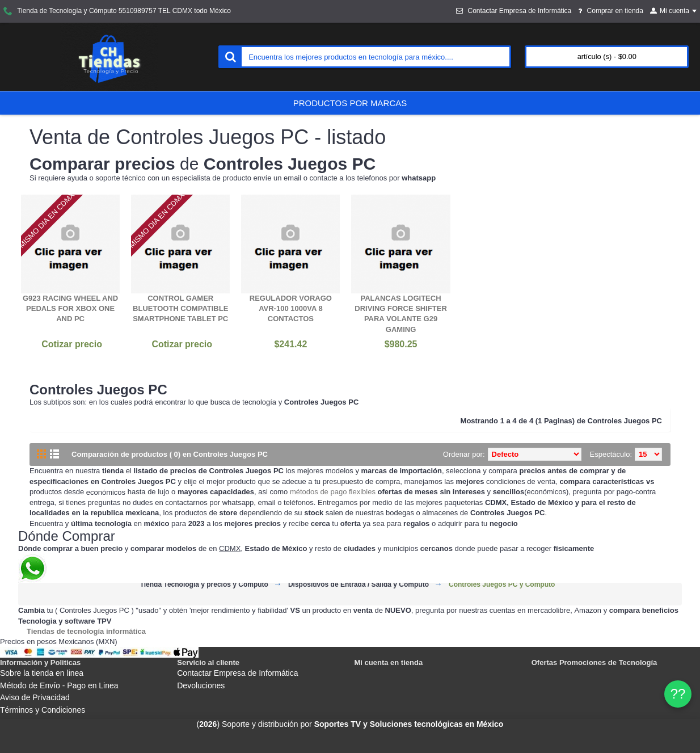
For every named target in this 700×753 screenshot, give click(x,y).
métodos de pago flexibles (333, 492)
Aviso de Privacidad (35, 697)
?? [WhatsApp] (678, 694)
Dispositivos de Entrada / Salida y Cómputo (359, 585)
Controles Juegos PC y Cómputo (502, 585)
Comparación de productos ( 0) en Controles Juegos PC (170, 454)
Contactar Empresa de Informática (237, 673)
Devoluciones (201, 685)
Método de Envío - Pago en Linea (59, 685)
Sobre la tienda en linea (42, 673)
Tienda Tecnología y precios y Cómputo (204, 585)
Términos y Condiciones (43, 710)
